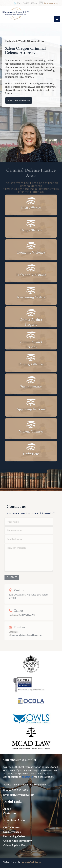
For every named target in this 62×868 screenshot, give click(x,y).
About (7, 809)
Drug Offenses (12, 832)
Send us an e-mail (52, 3)
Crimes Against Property (18, 841)
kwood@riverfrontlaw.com (19, 795)
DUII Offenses (12, 827)
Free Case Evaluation (19, 100)
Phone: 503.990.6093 (16, 790)
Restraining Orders (14, 836)
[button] (57, 19)
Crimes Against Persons (17, 845)
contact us (28, 777)
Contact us (10, 813)
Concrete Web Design (31, 862)
